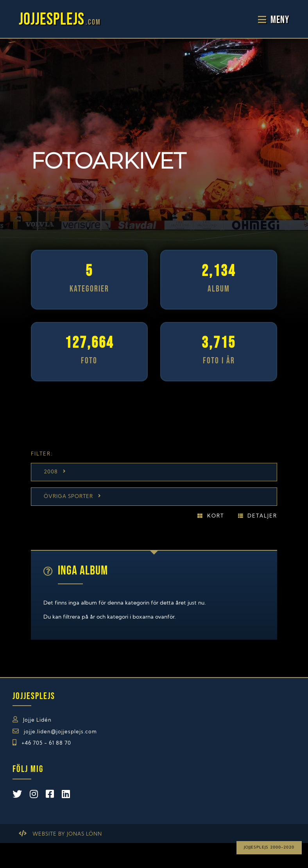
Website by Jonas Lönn (67, 834)
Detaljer (262, 516)
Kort (216, 516)
